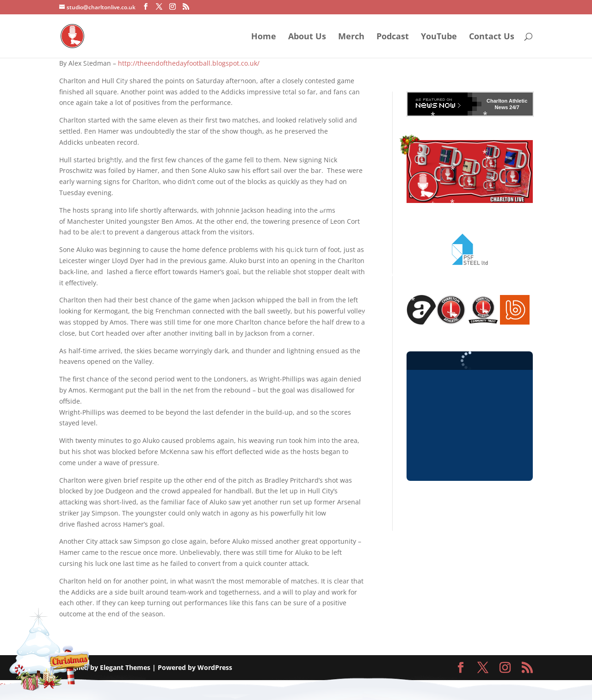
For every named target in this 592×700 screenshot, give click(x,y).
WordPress (215, 667)
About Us (307, 37)
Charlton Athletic (507, 101)
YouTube (439, 37)
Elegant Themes (125, 667)
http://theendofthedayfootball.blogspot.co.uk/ (189, 63)
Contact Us (492, 37)
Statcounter (18, 685)
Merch (351, 37)
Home (264, 37)
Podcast (393, 37)
